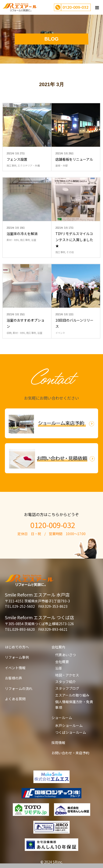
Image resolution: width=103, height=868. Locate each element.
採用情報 (58, 743)
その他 (70, 252)
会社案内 (58, 647)
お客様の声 (13, 678)
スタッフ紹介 (65, 682)
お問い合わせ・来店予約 (70, 753)
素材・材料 (13, 240)
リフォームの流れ (19, 688)
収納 (9, 333)
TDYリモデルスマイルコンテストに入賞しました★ (74, 240)
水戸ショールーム (69, 725)
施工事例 (12, 165)
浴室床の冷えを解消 (22, 234)
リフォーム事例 (17, 657)
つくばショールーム (71, 732)
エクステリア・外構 (29, 165)
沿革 (59, 668)
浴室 (34, 240)
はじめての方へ (17, 647)
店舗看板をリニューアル (74, 159)
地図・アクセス (67, 675)
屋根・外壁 (62, 165)
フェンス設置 (17, 159)
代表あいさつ (65, 655)
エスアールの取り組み (72, 695)
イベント (60, 333)
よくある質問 (15, 699)
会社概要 (62, 662)
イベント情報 (15, 668)
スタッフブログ (67, 688)
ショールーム (62, 718)
